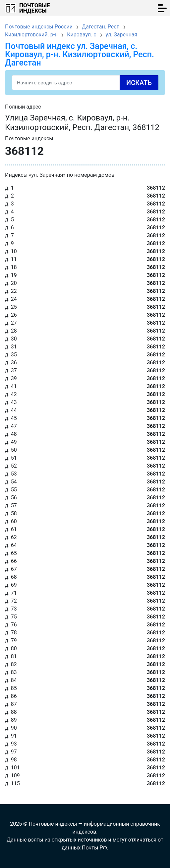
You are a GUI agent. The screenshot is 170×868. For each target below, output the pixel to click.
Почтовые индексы (35, 8)
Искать (139, 83)
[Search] (85, 83)
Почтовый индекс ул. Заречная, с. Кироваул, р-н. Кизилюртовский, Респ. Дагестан (80, 54)
